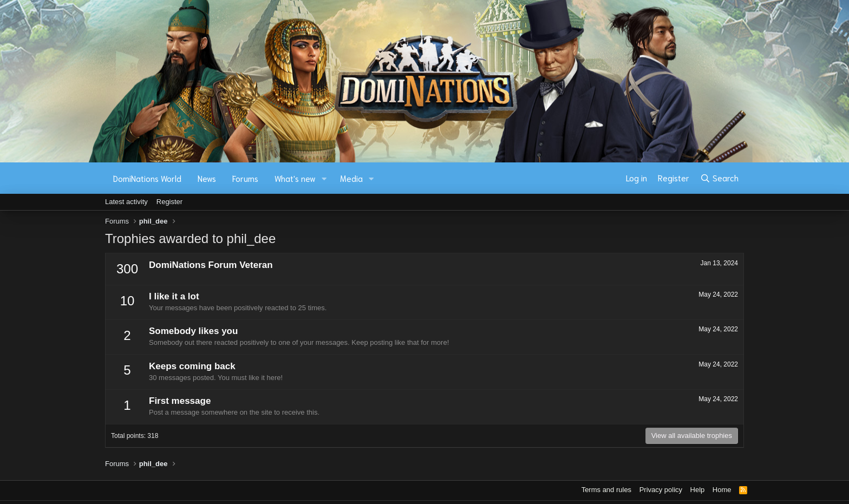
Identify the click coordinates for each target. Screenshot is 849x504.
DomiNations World (147, 178)
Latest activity (126, 202)
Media (351, 178)
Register (169, 202)
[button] (324, 178)
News (207, 178)
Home (722, 490)
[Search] (719, 178)
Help (698, 490)
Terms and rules (606, 490)
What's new (295, 178)
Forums (245, 178)
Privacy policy (661, 490)
